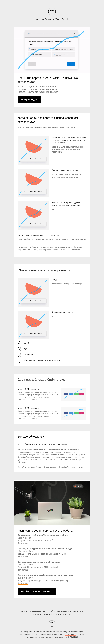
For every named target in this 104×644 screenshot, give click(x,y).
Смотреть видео (29, 100)
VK (47, 615)
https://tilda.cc (71, 634)
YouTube (55, 615)
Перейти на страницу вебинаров (37, 591)
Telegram (66, 615)
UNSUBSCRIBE (72, 637)
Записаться (23, 543)
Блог (23, 611)
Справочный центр (38, 611)
